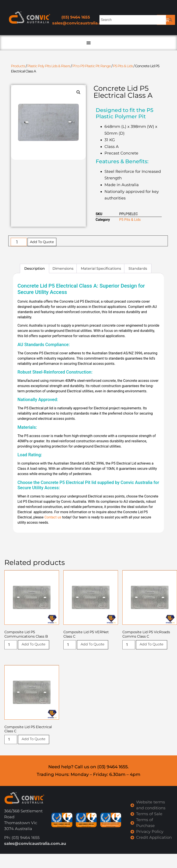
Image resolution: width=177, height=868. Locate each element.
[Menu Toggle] (88, 43)
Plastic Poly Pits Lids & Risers (49, 66)
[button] (78, 92)
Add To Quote (42, 242)
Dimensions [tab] (63, 268)
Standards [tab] (138, 268)
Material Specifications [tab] (101, 268)
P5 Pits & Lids (123, 66)
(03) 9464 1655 (76, 17)
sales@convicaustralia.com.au (83, 23)
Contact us (53, 517)
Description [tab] (35, 268)
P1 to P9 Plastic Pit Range (92, 66)
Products (18, 66)
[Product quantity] (19, 242)
